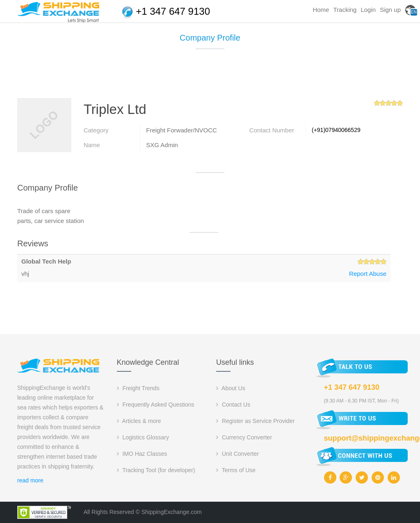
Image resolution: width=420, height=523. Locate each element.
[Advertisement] (210, 77)
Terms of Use (236, 470)
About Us (231, 388)
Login (368, 10)
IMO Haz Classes (142, 454)
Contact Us (233, 405)
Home (321, 10)
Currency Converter (244, 437)
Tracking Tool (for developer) (156, 470)
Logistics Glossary (143, 437)
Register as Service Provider (255, 421)
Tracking (345, 10)
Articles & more (139, 421)
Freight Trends (138, 388)
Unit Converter (237, 454)
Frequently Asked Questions (156, 405)
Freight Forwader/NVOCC (181, 130)
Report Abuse (368, 274)
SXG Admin (162, 145)
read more (30, 480)
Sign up (390, 10)
